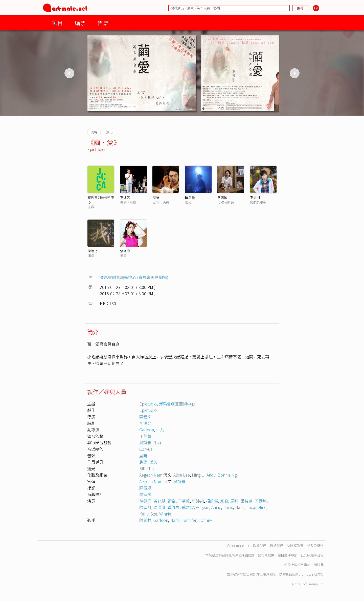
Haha (240, 507)
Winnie (165, 514)
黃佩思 (174, 507)
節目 (57, 23)
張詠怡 (125, 251)
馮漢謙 (160, 507)
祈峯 (172, 501)
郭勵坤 (261, 501)
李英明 (255, 197)
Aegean (203, 507)
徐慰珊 (145, 501)
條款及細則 (315, 545)
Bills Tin (146, 468)
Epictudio (96, 149)
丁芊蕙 (145, 436)
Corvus (146, 449)
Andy (211, 475)
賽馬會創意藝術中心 (177, 404)
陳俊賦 (145, 488)
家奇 (224, 501)
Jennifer (189, 520)
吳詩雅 (145, 442)
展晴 (156, 197)
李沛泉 (198, 501)
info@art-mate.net (303, 574)
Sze (154, 514)
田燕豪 (190, 197)
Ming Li (198, 475)
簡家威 (145, 494)
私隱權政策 (295, 545)
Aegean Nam (151, 475)
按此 (320, 565)
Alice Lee (182, 475)
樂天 (153, 462)
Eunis (228, 507)
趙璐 (143, 462)
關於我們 (260, 545)
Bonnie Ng (227, 475)
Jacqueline (256, 507)
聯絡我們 (277, 545)
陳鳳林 (145, 520)
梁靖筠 (93, 251)
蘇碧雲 (188, 507)
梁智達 (246, 501)
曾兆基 (160, 501)
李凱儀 (222, 197)
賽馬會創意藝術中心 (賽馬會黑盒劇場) (134, 277)
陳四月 (145, 507)
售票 (103, 23)
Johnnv (205, 520)
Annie (216, 507)
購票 (80, 23)
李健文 (125, 197)
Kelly (144, 514)
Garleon (147, 430)
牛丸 (160, 430)
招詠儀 (212, 501)
